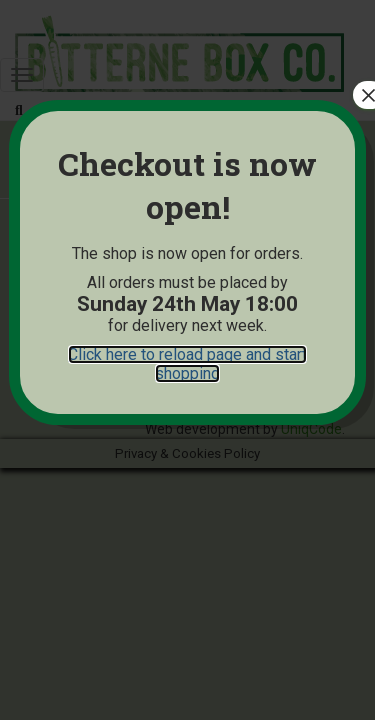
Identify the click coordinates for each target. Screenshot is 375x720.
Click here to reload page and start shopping (187, 364)
